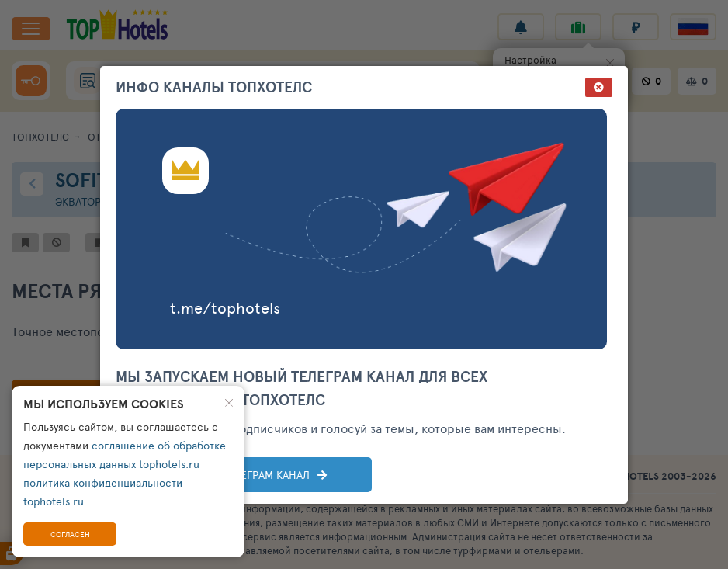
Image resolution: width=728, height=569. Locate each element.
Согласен (70, 534)
